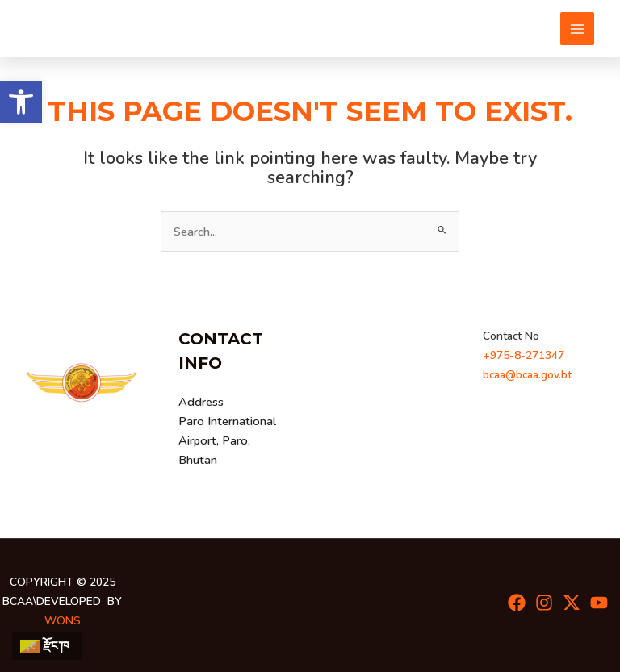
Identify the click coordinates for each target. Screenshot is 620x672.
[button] (21, 102)
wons (63, 621)
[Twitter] (572, 603)
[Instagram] (544, 603)
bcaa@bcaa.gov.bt (527, 375)
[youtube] (599, 603)
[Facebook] (517, 603)
